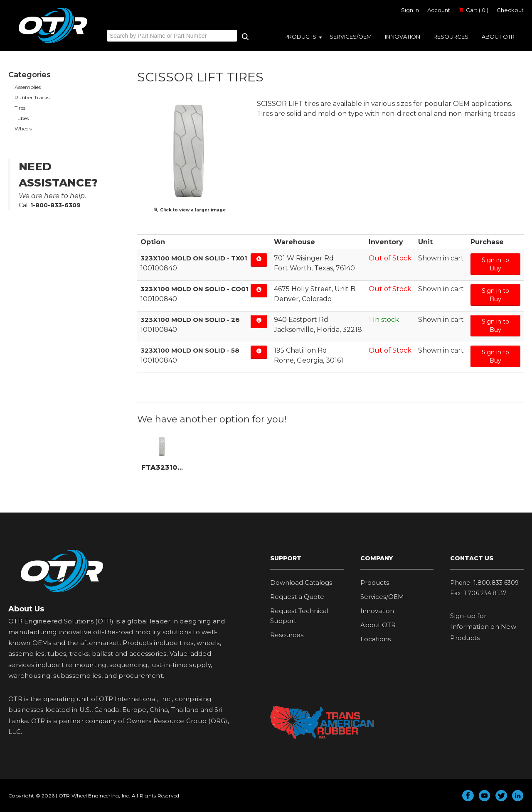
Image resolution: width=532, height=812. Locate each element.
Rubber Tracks (32, 97)
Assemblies (28, 87)
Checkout (510, 10)
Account (439, 10)
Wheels (23, 129)
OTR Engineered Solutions (53, 43)
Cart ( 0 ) (473, 10)
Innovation (403, 37)
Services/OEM (351, 37)
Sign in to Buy (495, 264)
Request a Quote (297, 597)
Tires (20, 108)
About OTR (498, 37)
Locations (376, 639)
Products (300, 37)
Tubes (22, 118)
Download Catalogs (301, 583)
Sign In (410, 10)
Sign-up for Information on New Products (483, 627)
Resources (451, 37)
